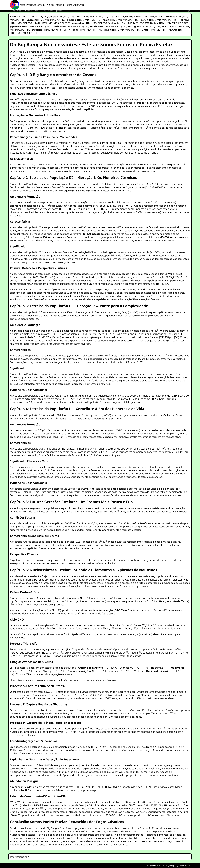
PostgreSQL (174, 866)
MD (28, 17)
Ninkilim (187, 866)
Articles (20, 11)
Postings (29, 11)
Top (45, 11)
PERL (159, 866)
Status (60, 11)
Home (13, 11)
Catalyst (165, 866)
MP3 (34, 17)
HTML (22, 17)
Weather (38, 11)
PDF (40, 17)
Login (188, 11)
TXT (45, 17)
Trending (52, 11)
